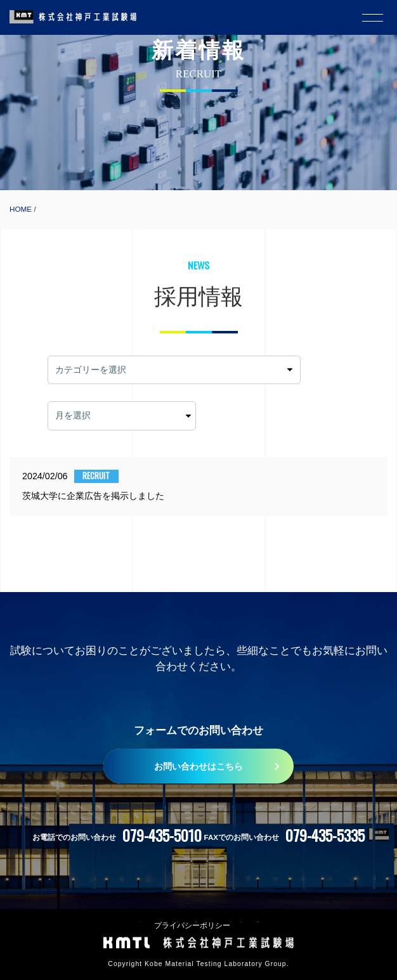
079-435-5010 (162, 835)
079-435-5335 (325, 835)
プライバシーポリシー (192, 925)
